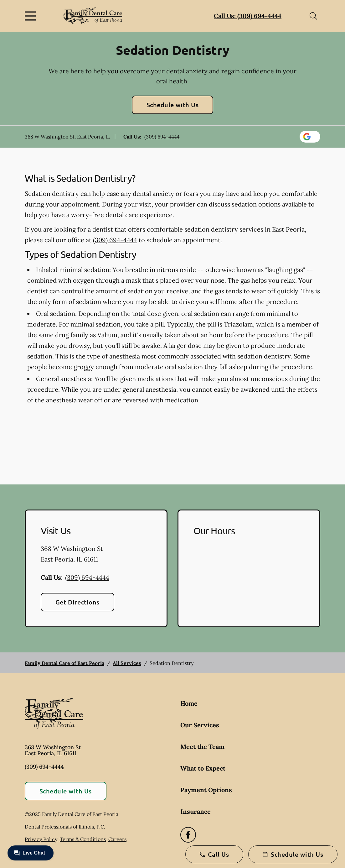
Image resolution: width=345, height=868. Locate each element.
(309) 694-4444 (162, 137)
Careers (117, 839)
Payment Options (206, 790)
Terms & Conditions (83, 839)
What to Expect (203, 768)
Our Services (200, 725)
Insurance (196, 811)
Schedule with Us (173, 105)
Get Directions (77, 602)
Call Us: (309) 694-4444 (248, 16)
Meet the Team (202, 747)
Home (189, 703)
